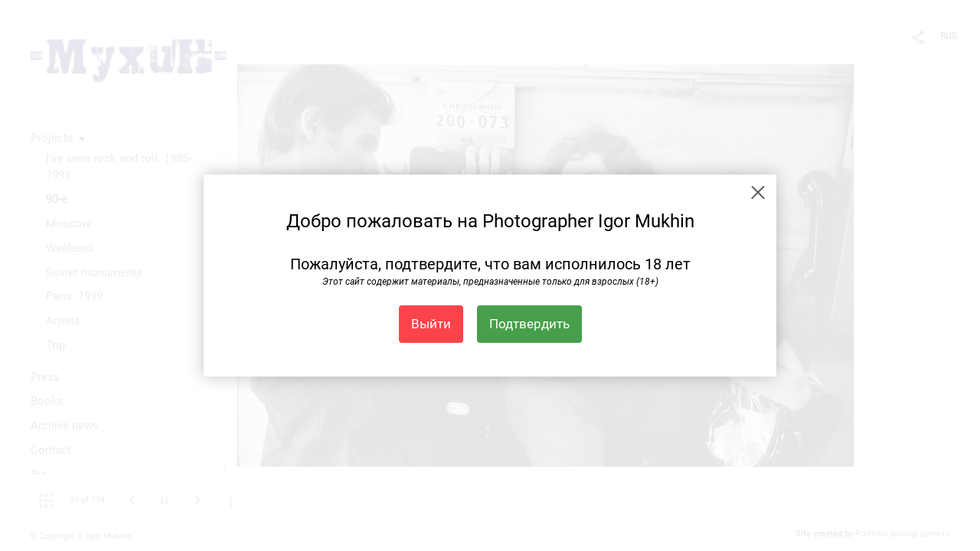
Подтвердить (529, 324)
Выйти (431, 324)
